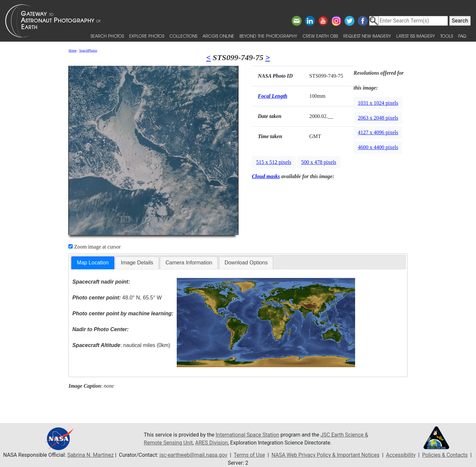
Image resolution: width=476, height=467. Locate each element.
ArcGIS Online (218, 36)
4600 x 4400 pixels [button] (378, 147)
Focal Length (272, 96)
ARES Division (212, 443)
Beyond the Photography (268, 36)
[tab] (93, 263)
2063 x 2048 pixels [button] (378, 118)
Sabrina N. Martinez (91, 455)
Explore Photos (147, 36)
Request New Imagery (367, 36)
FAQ (462, 36)
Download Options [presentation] (246, 263)
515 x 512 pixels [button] (274, 162)
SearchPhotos (88, 50)
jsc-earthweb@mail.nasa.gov (193, 455)
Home (72, 50)
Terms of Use (249, 455)
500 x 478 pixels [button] (319, 162)
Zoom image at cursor (94, 247)
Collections (183, 36)
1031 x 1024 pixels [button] (378, 103)
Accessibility (401, 455)
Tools (447, 36)
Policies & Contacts (445, 455)
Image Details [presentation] (137, 263)
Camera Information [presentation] (189, 263)
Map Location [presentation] (93, 263)
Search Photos (107, 36)
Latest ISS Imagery (416, 36)
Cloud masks (266, 176)
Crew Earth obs (320, 36)
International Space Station (247, 435)
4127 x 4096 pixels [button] (378, 132)
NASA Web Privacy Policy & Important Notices (326, 455)
